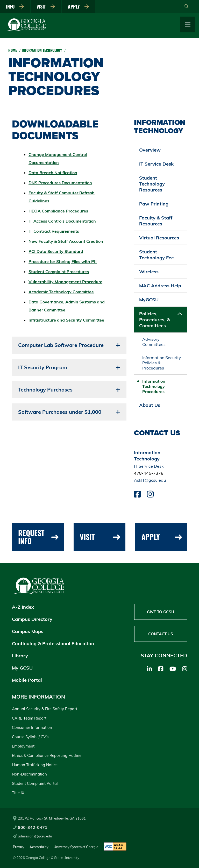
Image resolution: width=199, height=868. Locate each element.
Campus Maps (28, 631)
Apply (79, 6)
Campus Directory (32, 619)
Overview (150, 150)
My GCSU (22, 668)
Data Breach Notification (53, 173)
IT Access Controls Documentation (62, 221)
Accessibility (39, 847)
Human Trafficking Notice (35, 765)
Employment (23, 746)
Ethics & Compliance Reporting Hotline (47, 755)
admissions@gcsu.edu (33, 836)
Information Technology (42, 50)
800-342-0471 (30, 827)
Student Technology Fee (157, 255)
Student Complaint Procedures (59, 272)
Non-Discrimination (29, 774)
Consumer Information (32, 727)
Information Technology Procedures (154, 386)
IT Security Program (43, 367)
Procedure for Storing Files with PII (63, 261)
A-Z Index (23, 607)
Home (13, 50)
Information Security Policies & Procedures (162, 363)
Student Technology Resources (152, 184)
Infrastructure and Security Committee (66, 320)
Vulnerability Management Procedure (65, 282)
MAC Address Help (160, 286)
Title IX (18, 793)
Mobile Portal (27, 680)
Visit (46, 6)
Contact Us (161, 634)
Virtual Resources (159, 238)
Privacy (19, 847)
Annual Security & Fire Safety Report (45, 709)
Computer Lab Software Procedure (61, 345)
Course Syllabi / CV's (30, 737)
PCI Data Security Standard (56, 251)
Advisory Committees (154, 342)
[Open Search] (187, 6)
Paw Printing (154, 204)
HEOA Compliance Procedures (58, 211)
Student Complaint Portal (35, 783)
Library (20, 656)
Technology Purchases (45, 390)
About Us (150, 405)
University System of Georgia (76, 847)
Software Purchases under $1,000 (60, 412)
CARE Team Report (29, 718)
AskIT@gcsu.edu (150, 480)
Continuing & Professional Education (53, 643)
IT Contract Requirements (54, 231)
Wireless (149, 272)
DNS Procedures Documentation (60, 183)
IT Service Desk (156, 164)
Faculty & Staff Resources (156, 221)
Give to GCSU (161, 612)
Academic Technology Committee (61, 292)
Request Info (38, 537)
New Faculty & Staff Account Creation (66, 241)
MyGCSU (149, 300)
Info (15, 6)
